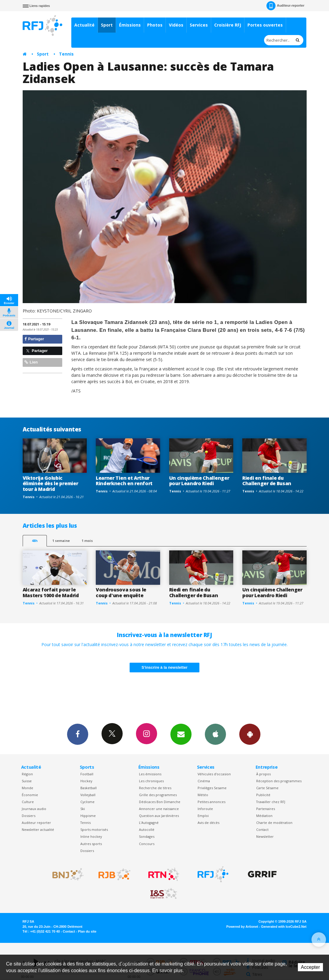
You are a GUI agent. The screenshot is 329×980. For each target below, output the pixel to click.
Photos (155, 25)
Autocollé (147, 829)
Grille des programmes (158, 795)
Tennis (66, 54)
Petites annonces (211, 802)
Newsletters (181, 734)
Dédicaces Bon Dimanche (160, 802)
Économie (30, 795)
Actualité (84, 25)
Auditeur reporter (36, 823)
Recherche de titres (155, 788)
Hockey (86, 781)
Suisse (27, 781)
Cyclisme (87, 802)
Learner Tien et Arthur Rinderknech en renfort (124, 481)
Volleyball (88, 795)
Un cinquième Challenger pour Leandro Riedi (199, 481)
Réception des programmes (279, 781)
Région (27, 774)
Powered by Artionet (242, 927)
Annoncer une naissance (159, 809)
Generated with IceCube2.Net (284, 927)
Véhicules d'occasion (214, 774)
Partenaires (266, 809)
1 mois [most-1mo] (87, 541)
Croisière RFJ (228, 25)
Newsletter (265, 836)
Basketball (89, 788)
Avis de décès (208, 823)
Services (199, 25)
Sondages (147, 836)
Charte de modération (274, 823)
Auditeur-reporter (285, 6)
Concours (147, 844)
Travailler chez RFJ (271, 802)
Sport (107, 25)
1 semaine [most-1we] (61, 541)
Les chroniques (151, 781)
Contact (262, 829)
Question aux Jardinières (159, 816)
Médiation (264, 816)
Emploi (203, 816)
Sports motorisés (94, 829)
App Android (250, 734)
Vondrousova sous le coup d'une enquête (121, 592)
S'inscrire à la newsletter (165, 667)
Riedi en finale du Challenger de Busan (267, 481)
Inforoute (205, 809)
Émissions (130, 25)
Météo (203, 795)
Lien (31, 362)
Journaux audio (34, 809)
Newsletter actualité (38, 829)
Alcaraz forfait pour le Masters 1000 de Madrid (51, 592)
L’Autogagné (149, 823)
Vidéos (176, 25)
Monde (27, 788)
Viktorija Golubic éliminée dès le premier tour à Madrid (50, 484)
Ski (83, 809)
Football (87, 774)
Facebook (78, 734)
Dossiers (29, 816)
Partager (34, 339)
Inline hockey (91, 836)
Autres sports (91, 844)
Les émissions (150, 774)
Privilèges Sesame (212, 788)
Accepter (310, 967)
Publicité (263, 795)
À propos (263, 774)
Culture (28, 802)
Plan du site (87, 931)
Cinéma (204, 781)
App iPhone (215, 734)
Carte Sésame (267, 788)
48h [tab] (35, 541)
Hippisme (88, 816)
